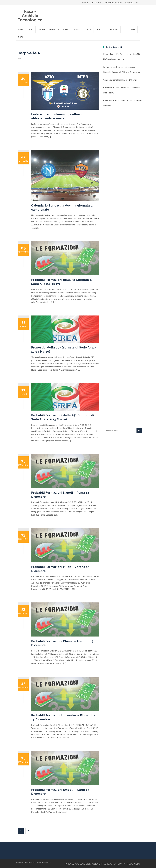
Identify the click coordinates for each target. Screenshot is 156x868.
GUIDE (31, 30)
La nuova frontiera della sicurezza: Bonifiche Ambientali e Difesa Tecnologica (122, 69)
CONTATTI (123, 864)
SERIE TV (88, 30)
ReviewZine (22, 862)
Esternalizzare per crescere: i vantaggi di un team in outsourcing (122, 57)
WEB (133, 30)
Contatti (129, 3)
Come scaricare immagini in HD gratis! (120, 80)
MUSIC (77, 30)
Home (85, 3)
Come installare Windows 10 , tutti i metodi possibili (123, 103)
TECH (125, 30)
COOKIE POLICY (90, 864)
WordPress (45, 862)
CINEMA (41, 30)
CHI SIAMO (104, 864)
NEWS (21, 37)
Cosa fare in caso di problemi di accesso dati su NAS (122, 90)
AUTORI (114, 864)
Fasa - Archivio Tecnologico (30, 16)
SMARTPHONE (112, 30)
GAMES (67, 30)
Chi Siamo (96, 3)
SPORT (99, 30)
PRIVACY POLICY (74, 864)
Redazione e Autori (113, 3)
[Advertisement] (123, 157)
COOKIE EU (134, 864)
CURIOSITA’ (54, 30)
